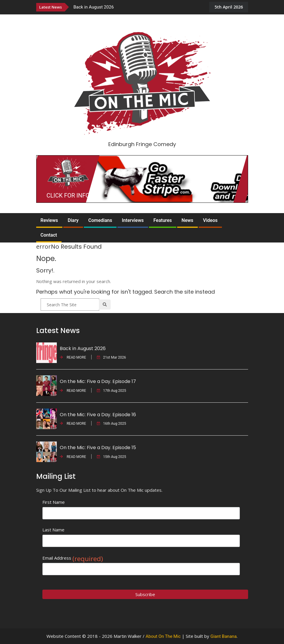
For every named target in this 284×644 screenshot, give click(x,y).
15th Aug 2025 (111, 457)
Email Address (73, 558)
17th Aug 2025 (111, 391)
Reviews (49, 220)
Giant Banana (224, 636)
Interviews (133, 220)
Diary (73, 220)
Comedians (100, 220)
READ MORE (73, 357)
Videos (210, 220)
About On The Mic (163, 636)
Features (163, 220)
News (187, 220)
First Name (54, 502)
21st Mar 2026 (111, 357)
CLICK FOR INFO (68, 195)
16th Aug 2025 (111, 424)
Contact (49, 235)
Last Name (53, 530)
